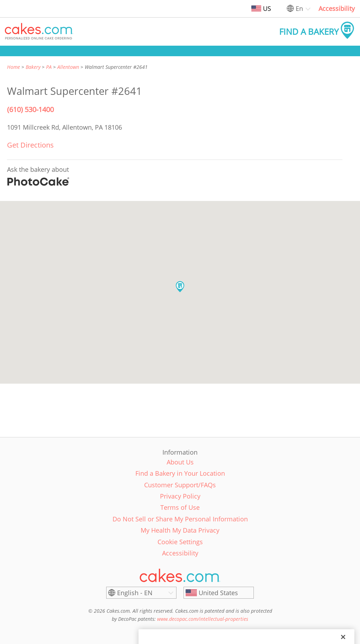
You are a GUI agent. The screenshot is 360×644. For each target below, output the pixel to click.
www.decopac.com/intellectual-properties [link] (203, 619)
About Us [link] (180, 462)
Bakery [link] (33, 67)
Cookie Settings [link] (180, 542)
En (299, 8)
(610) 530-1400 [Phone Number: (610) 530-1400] (30, 109)
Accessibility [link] (337, 8)
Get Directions (30, 145)
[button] (39, 32)
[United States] (219, 593)
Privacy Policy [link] (180, 496)
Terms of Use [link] (180, 507)
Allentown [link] (68, 67)
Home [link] (14, 67)
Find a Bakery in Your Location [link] (180, 473)
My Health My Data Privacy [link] (180, 530)
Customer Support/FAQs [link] (180, 485)
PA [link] (49, 67)
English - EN (135, 593)
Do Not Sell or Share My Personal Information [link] (180, 519)
